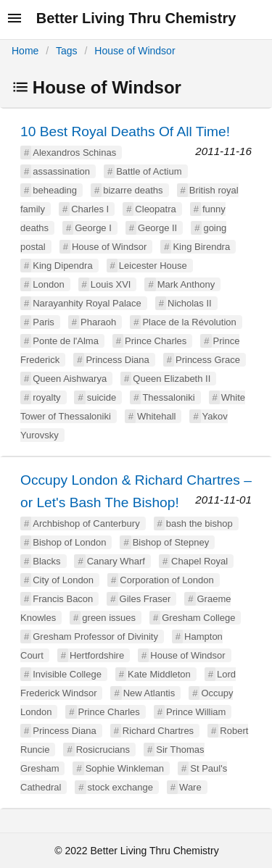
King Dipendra (62, 266)
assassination (61, 171)
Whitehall (156, 416)
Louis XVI (111, 284)
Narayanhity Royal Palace (87, 303)
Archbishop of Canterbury (86, 523)
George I (93, 228)
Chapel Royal (199, 561)
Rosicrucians (103, 750)
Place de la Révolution (189, 322)
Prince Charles (156, 341)
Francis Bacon (63, 599)
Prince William (196, 712)
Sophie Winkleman (125, 768)
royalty (46, 397)
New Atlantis (149, 693)
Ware (190, 787)
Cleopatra (155, 209)
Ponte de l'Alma (66, 341)
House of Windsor (135, 51)
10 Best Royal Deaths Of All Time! (125, 132)
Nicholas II (190, 303)
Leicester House (153, 266)
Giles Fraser (145, 599)
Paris (44, 322)
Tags (67, 51)
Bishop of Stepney (171, 542)
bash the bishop (199, 523)
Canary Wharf (116, 561)
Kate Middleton (159, 674)
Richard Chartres (158, 731)
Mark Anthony (186, 284)
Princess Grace (208, 360)
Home (25, 51)
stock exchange (120, 787)
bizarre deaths (133, 190)
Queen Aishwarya (70, 379)
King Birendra (201, 247)
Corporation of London (166, 580)
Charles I (90, 209)
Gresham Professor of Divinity (95, 637)
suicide (102, 397)
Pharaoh (98, 322)
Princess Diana (117, 360)
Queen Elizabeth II (172, 379)
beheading (55, 190)
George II (157, 228)
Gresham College (198, 618)
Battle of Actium (149, 171)
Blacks (46, 561)
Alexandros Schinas (74, 153)
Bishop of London (69, 542)
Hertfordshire (97, 655)
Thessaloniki (168, 397)
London (48, 284)
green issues (109, 618)
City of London (63, 580)
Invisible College (67, 674)
